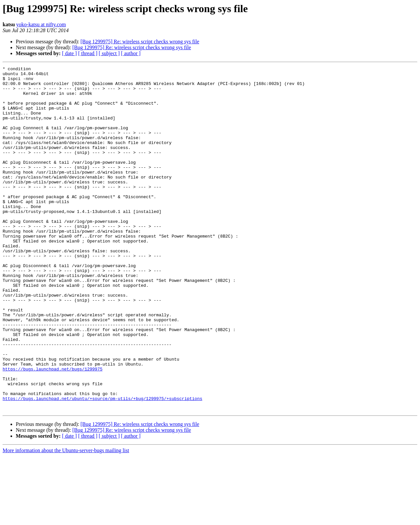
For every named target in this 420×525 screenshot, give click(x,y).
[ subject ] (109, 53)
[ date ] (69, 53)
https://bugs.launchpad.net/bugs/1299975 (52, 430)
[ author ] (131, 53)
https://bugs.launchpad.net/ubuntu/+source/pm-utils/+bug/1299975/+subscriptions (102, 465)
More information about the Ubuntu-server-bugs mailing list (66, 519)
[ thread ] (88, 53)
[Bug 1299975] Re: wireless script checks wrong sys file (140, 42)
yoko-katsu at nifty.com (41, 24)
